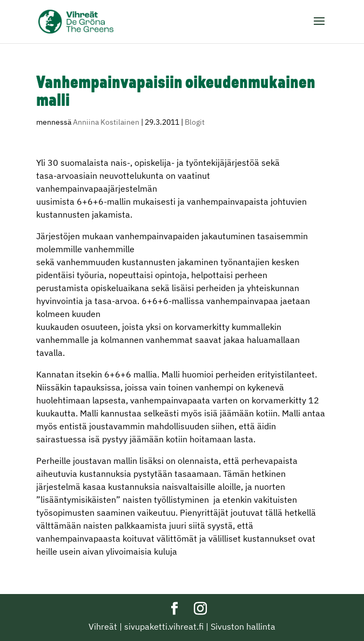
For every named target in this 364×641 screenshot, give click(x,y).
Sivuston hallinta (243, 626)
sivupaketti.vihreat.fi (164, 626)
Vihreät (103, 626)
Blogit (195, 122)
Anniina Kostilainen (106, 122)
